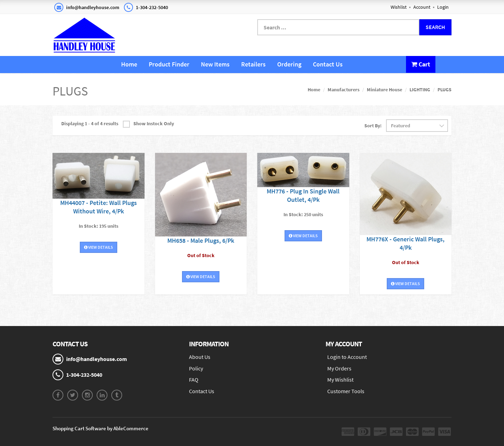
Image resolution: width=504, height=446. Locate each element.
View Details (99, 247)
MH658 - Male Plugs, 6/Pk (201, 240)
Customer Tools (346, 391)
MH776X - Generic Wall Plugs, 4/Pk (405, 243)
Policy (196, 368)
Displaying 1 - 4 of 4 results (90, 123)
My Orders (339, 368)
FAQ (194, 380)
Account (422, 7)
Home (129, 64)
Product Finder (169, 64)
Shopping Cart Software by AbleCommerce (100, 428)
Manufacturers (344, 90)
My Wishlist (340, 380)
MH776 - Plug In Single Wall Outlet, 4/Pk (303, 195)
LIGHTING (420, 90)
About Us (200, 357)
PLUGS (444, 90)
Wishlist (399, 7)
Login (443, 7)
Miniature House (384, 90)
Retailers (253, 64)
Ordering (289, 64)
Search (435, 27)
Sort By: (373, 126)
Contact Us (328, 64)
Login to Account (347, 357)
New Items (215, 64)
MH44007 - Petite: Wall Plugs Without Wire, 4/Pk (99, 207)
